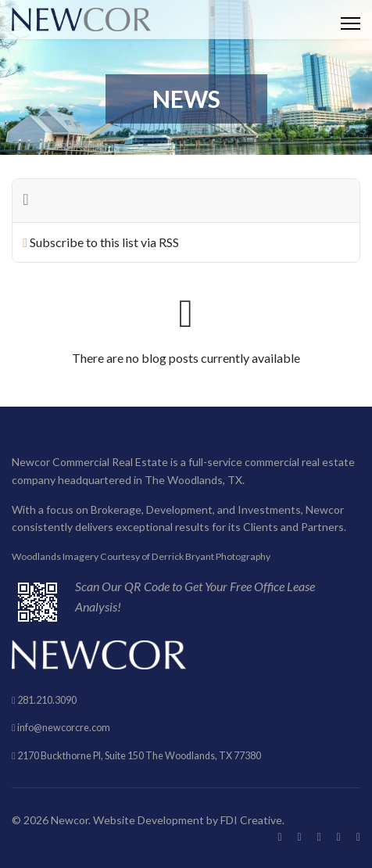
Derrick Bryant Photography (211, 556)
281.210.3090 (47, 700)
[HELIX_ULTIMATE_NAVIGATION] (351, 23)
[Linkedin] (339, 836)
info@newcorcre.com (64, 728)
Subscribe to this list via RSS (104, 242)
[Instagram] (358, 836)
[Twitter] (300, 836)
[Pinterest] (319, 836)
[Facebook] (279, 836)
